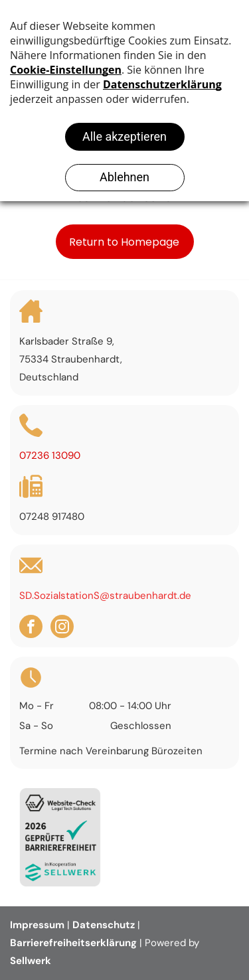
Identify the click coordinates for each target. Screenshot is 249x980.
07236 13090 (50, 455)
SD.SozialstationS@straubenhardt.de (105, 596)
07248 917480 (52, 517)
